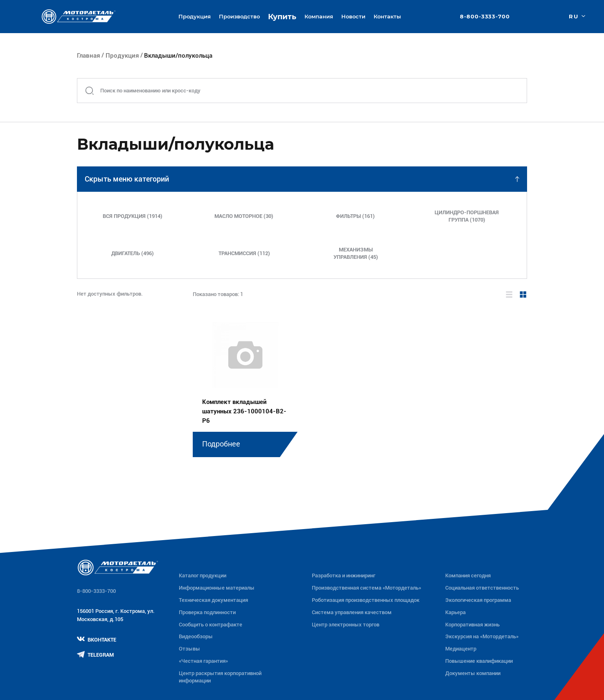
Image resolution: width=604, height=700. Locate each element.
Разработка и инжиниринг (344, 575)
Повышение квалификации (479, 661)
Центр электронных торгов (346, 625)
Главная (89, 56)
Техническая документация (213, 600)
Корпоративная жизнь (472, 625)
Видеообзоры (196, 636)
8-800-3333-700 (485, 17)
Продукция (122, 56)
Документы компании (473, 673)
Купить (282, 17)
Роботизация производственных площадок (366, 600)
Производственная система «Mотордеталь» (366, 588)
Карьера (455, 612)
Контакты (387, 16)
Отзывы (189, 649)
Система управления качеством (352, 612)
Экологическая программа (478, 600)
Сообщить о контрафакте (211, 625)
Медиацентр (461, 649)
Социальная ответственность (482, 588)
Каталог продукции (203, 575)
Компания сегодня (468, 575)
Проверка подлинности (207, 612)
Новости (353, 16)
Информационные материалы (217, 588)
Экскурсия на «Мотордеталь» (482, 636)
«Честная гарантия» (203, 661)
